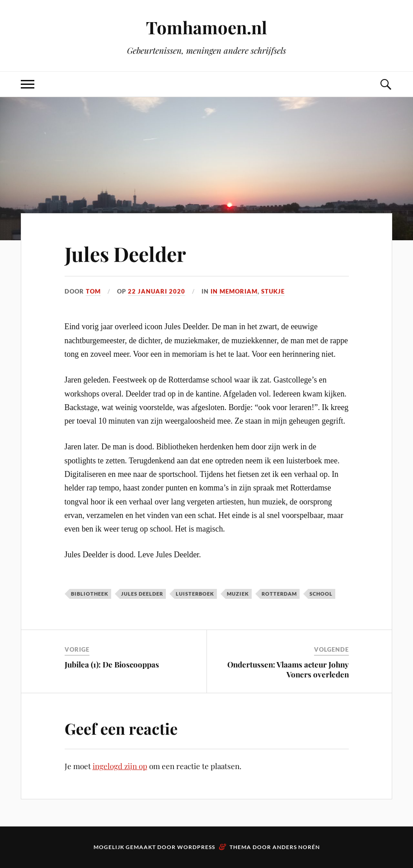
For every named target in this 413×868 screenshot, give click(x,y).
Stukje (273, 291)
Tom (93, 291)
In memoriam (234, 291)
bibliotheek (90, 594)
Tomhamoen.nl (206, 27)
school (321, 594)
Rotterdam (279, 594)
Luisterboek (195, 594)
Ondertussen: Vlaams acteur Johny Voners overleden (288, 669)
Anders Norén (296, 847)
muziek (238, 594)
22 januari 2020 (157, 291)
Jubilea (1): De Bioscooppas (112, 664)
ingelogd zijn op (120, 766)
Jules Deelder (125, 254)
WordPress (196, 847)
